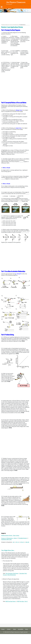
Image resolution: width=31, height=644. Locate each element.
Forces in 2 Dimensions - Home (9, 538)
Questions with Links (6, 539)
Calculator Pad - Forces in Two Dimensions (15, 574)
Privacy (3, 629)
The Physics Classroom (5, 25)
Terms (27, 629)
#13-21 (22, 542)
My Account (9, 4)
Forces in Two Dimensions (14, 25)
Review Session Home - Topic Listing (10, 535)
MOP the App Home (11, 601)
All (14, 542)
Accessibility (21, 629)
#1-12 (17, 542)
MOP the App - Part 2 (22, 601)
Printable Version (23, 538)
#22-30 (27, 542)
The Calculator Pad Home (12, 573)
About (15, 629)
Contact (9, 629)
